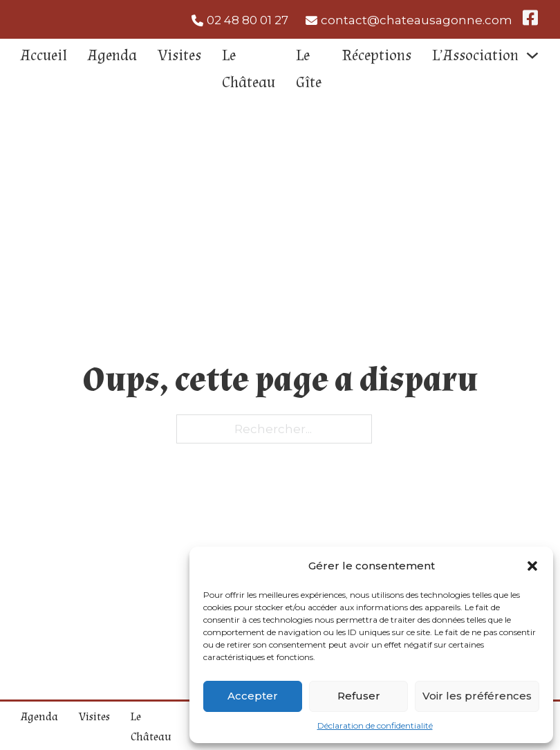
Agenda (112, 55)
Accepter (253, 696)
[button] (532, 566)
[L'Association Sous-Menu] (532, 55)
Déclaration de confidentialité (375, 725)
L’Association (475, 55)
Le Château (249, 69)
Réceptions (377, 55)
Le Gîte (309, 69)
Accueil (44, 55)
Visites (179, 55)
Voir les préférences (477, 696)
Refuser (359, 696)
